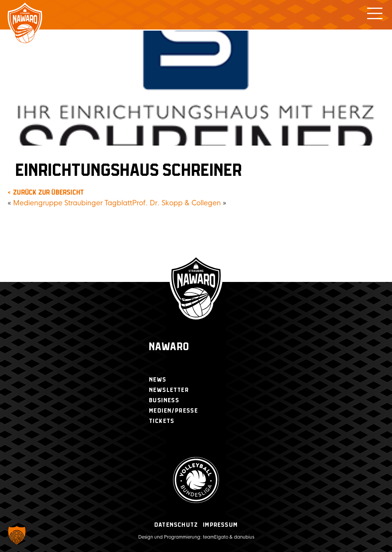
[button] (17, 535)
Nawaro (169, 347)
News (158, 380)
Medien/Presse (173, 411)
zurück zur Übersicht (48, 193)
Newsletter (169, 390)
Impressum (220, 525)
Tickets (162, 421)
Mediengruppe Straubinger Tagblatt (73, 203)
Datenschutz (176, 525)
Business (164, 400)
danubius (244, 537)
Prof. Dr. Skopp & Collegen (176, 203)
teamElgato (216, 537)
